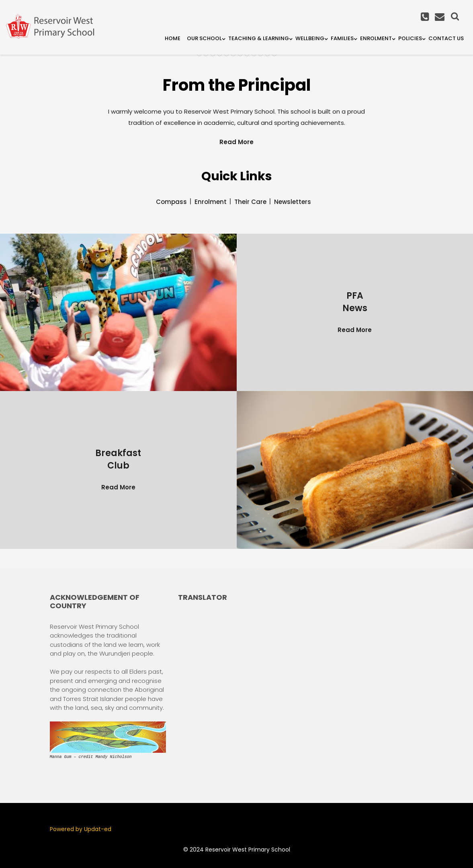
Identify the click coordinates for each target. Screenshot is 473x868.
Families (342, 38)
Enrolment (376, 38)
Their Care (250, 202)
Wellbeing (310, 38)
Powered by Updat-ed (81, 829)
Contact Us (446, 38)
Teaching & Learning (259, 38)
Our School (204, 38)
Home (173, 38)
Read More (236, 142)
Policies (410, 38)
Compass (171, 202)
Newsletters (293, 202)
